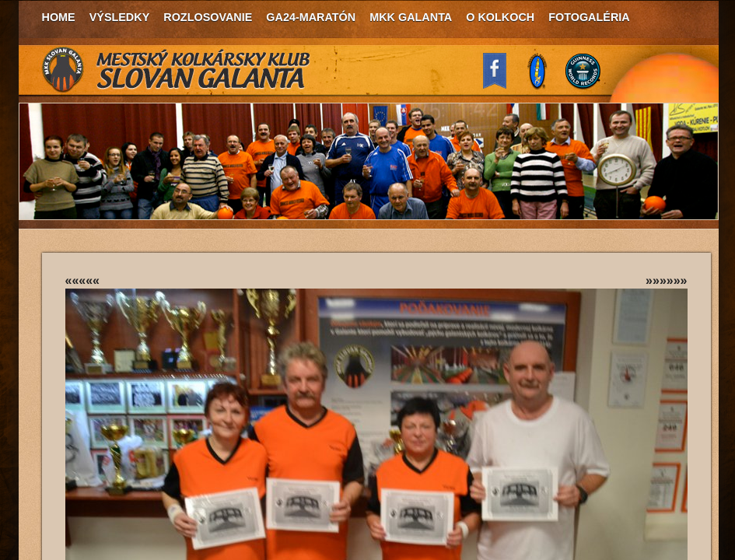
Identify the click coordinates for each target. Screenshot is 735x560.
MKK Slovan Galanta (177, 70)
